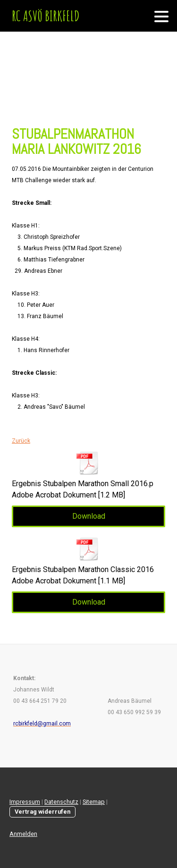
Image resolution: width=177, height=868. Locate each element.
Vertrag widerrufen (42, 812)
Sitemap (94, 802)
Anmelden (23, 834)
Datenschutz (61, 802)
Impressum (25, 802)
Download (89, 516)
